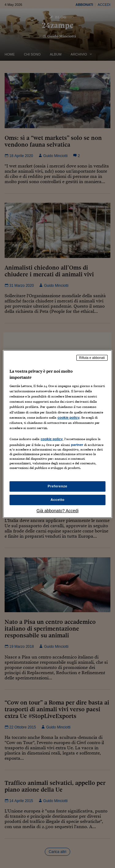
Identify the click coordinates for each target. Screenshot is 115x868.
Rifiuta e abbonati (92, 358)
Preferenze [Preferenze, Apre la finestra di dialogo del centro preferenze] (58, 486)
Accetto (58, 500)
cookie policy (68, 417)
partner (77, 445)
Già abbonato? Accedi (57, 511)
